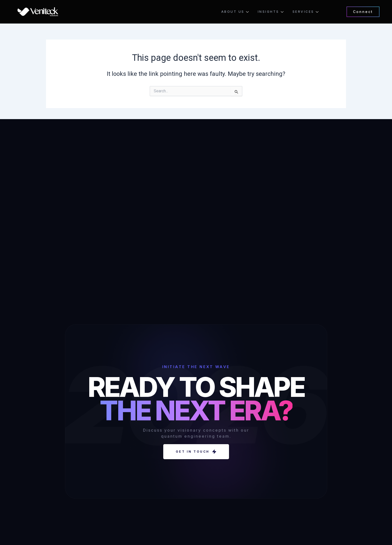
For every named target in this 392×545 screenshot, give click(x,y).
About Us (235, 12)
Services (305, 12)
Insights (271, 12)
